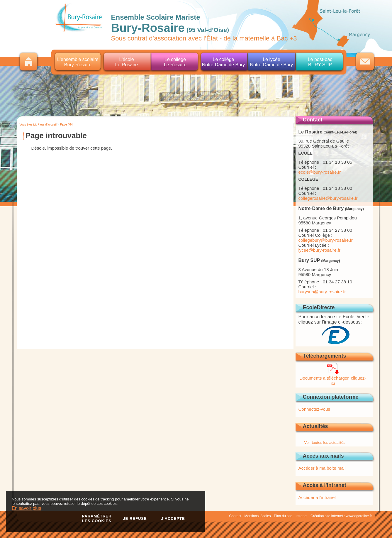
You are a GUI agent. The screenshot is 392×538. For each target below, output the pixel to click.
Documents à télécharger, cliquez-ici (333, 378)
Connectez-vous (314, 409)
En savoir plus (27, 508)
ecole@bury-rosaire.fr (320, 172)
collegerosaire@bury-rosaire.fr (328, 198)
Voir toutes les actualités (325, 443)
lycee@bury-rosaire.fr (320, 250)
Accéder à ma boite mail (322, 468)
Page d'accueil (47, 125)
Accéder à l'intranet (317, 497)
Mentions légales (258, 516)
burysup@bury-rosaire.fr (322, 292)
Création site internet (327, 516)
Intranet (302, 516)
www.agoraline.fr (359, 516)
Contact (235, 516)
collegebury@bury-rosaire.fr (326, 240)
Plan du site (283, 516)
